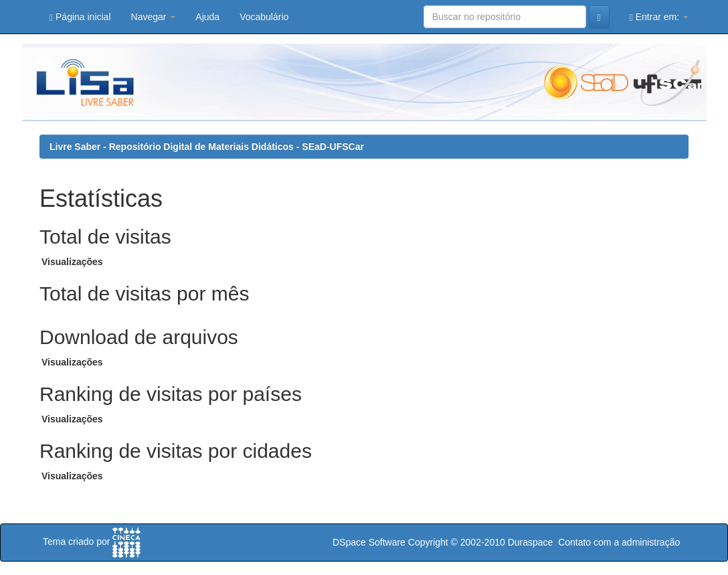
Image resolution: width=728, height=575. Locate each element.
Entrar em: (659, 17)
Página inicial (80, 17)
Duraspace (531, 542)
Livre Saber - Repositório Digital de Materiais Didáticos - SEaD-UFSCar (207, 147)
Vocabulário (264, 17)
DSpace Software (369, 542)
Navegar (154, 17)
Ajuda (207, 17)
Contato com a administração (619, 542)
